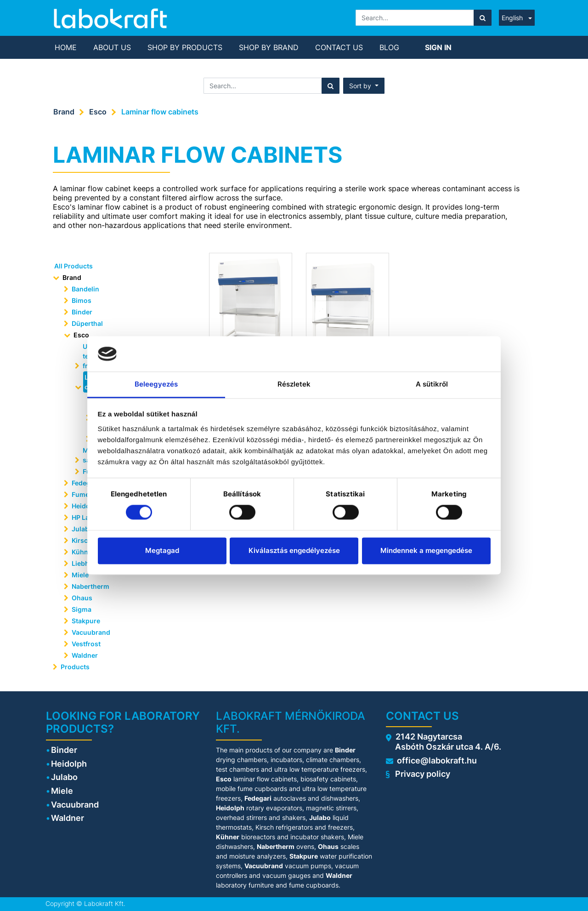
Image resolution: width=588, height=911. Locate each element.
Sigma (82, 609)
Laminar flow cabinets (160, 112)
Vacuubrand (91, 632)
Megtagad (162, 550)
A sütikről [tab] (432, 384)
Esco (98, 112)
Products (75, 667)
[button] (364, 86)
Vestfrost (86, 644)
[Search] (483, 18)
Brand (64, 112)
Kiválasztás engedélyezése (294, 550)
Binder (82, 312)
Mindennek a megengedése (426, 550)
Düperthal (87, 323)
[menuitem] (66, 47)
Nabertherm (90, 586)
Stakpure (86, 621)
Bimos (82, 300)
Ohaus (82, 598)
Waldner (85, 655)
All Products (73, 266)
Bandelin (85, 289)
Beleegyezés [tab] (156, 384)
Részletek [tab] (294, 384)
